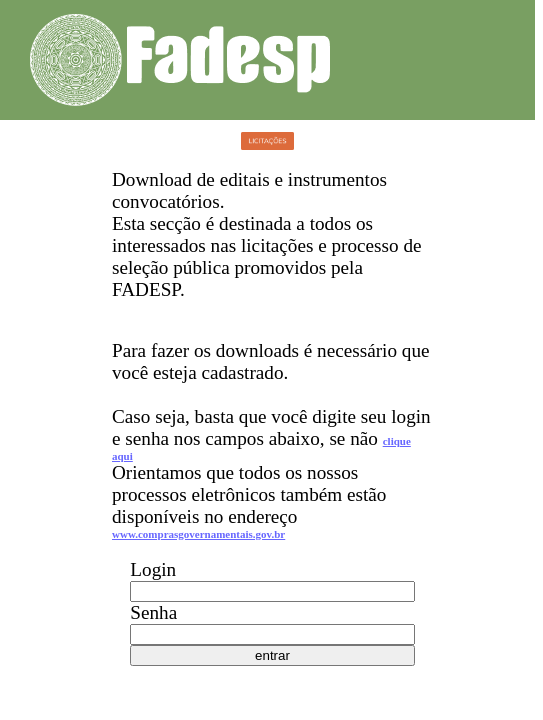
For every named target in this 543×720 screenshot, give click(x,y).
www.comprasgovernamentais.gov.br (198, 534)
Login (153, 569)
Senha (153, 612)
